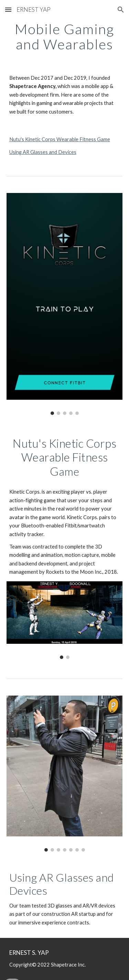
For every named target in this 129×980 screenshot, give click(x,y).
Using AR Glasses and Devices (43, 152)
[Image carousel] (65, 304)
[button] (8, 9)
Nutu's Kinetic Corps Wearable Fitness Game (60, 139)
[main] (65, 37)
